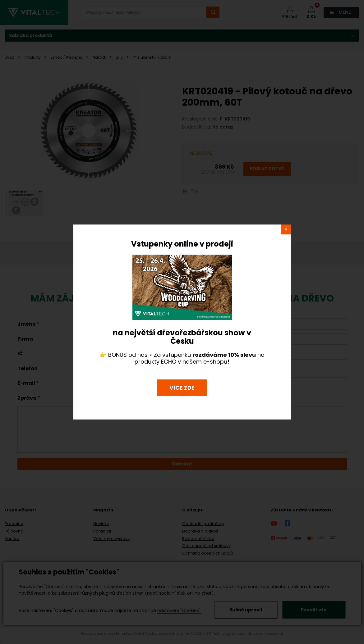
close (286, 229)
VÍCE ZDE (182, 388)
